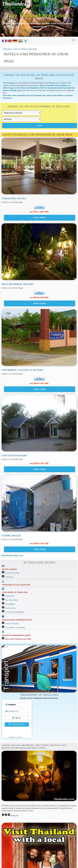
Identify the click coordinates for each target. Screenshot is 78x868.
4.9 (38, 293)
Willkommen (7, 49)
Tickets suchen (17, 724)
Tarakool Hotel (14, 198)
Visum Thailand (12, 624)
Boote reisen (10, 608)
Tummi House (11, 536)
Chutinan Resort (15, 456)
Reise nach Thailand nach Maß (18, 639)
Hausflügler (10, 604)
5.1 (38, 207)
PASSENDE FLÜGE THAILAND (16, 585)
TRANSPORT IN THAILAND (15, 592)
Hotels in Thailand (20, 49)
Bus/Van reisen (11, 600)
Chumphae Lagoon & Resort (23, 370)
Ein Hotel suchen (12, 573)
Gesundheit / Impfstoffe (15, 627)
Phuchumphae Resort (18, 284)
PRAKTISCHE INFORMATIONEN (17, 620)
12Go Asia (17, 737)
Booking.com (12, 83)
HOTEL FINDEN (10, 569)
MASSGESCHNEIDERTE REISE (16, 635)
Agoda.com (21, 90)
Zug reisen (10, 596)
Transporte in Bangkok (15, 612)
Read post (14, 816)
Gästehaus (9, 577)
